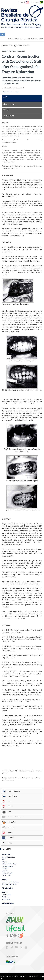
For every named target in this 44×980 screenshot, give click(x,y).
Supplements (6, 899)
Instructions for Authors (10, 882)
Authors (5, 879)
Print (6, 812)
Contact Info (6, 875)
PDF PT (7, 801)
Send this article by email (13, 817)
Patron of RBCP (7, 873)
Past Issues (6, 897)
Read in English (10, 796)
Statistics (6, 110)
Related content (9, 116)
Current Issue (7, 895)
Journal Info (6, 855)
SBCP (4, 859)
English (24, 2)
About (4, 862)
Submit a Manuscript (9, 884)
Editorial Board (7, 866)
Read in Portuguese (11, 791)
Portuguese (37, 2)
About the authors (9, 104)
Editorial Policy (7, 888)
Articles (4, 892)
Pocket (7, 832)
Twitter (7, 843)
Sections (5, 869)
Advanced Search (8, 903)
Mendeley (8, 827)
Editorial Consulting (9, 864)
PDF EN (7, 807)
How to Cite (9, 822)
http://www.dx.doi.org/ (10, 92)
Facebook (8, 838)
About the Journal (8, 857)
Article (6, 97)
